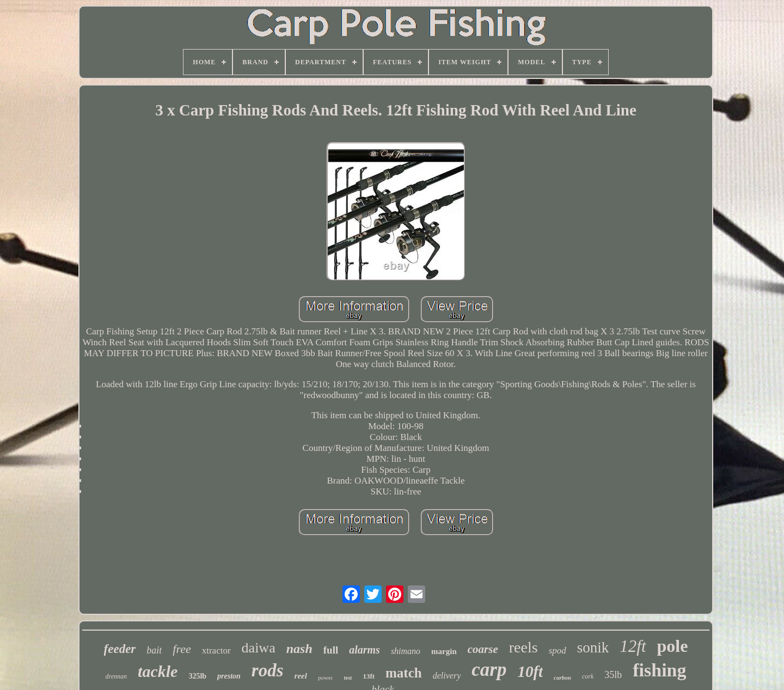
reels (523, 647)
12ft (633, 646)
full (331, 650)
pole (673, 646)
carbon (562, 677)
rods (268, 670)
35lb (613, 675)
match (404, 673)
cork (588, 676)
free (182, 649)
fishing (659, 670)
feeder (120, 649)
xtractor (216, 651)
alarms (365, 650)
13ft (369, 676)
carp (489, 670)
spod (558, 651)
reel (301, 676)
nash (299, 649)
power (326, 677)
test (348, 678)
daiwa (259, 648)
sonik (593, 648)
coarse (483, 649)
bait (154, 650)
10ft (530, 671)
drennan (117, 676)
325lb (197, 676)
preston (229, 676)
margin (444, 651)
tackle (158, 671)
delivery (447, 676)
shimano (406, 651)
